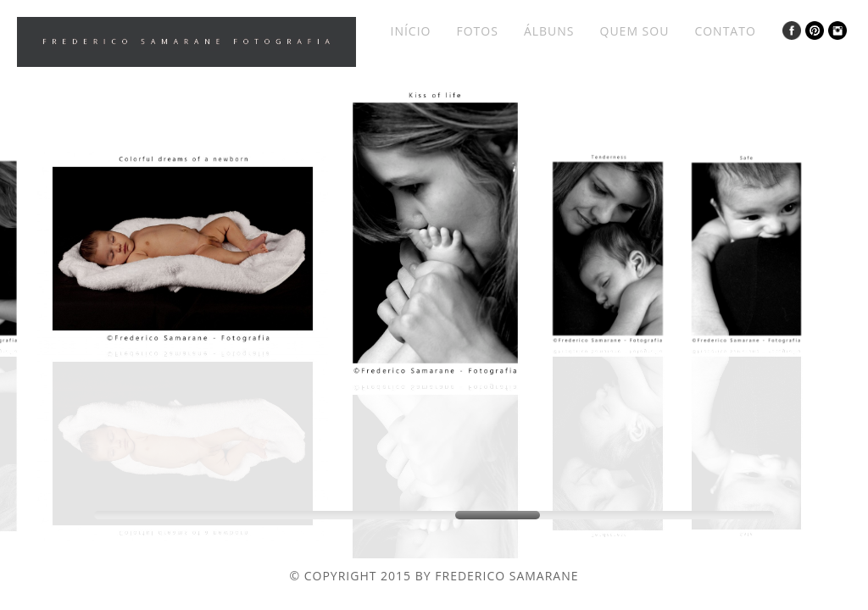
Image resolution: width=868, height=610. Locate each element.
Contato (725, 31)
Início (410, 31)
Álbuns (549, 31)
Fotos (477, 31)
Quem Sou (635, 31)
